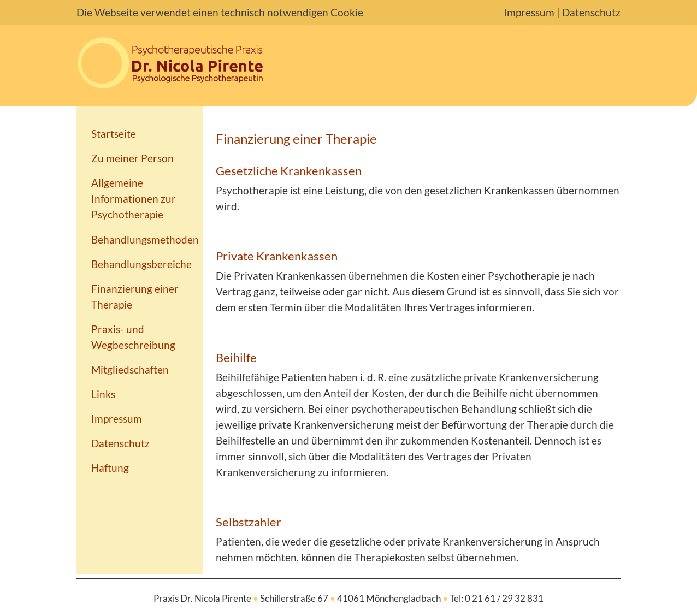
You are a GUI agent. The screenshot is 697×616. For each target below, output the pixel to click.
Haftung (110, 468)
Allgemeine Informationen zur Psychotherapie (134, 199)
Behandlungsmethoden (145, 239)
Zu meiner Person (132, 158)
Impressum (529, 12)
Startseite (114, 134)
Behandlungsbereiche (141, 264)
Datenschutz (591, 12)
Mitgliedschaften (130, 369)
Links (103, 394)
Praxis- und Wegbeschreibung (133, 337)
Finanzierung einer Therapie (135, 297)
